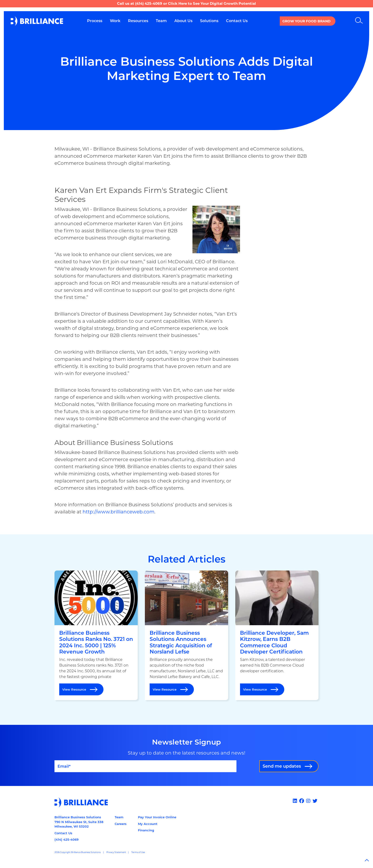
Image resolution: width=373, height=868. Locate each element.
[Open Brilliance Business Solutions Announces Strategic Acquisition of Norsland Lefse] (186, 635)
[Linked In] (296, 801)
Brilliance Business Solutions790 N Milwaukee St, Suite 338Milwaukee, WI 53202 (79, 822)
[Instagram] (309, 801)
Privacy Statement (116, 852)
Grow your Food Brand (307, 21)
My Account (148, 824)
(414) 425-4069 (149, 3)
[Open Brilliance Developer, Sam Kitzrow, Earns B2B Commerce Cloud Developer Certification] (277, 635)
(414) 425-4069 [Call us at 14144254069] (66, 839)
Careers (121, 824)
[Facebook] (302, 801)
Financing (146, 830)
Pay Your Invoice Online (157, 817)
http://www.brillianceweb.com (118, 512)
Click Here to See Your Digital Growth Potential (212, 3)
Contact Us (63, 833)
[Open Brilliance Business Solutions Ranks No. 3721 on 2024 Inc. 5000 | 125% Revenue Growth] (96, 635)
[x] (316, 801)
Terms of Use (138, 852)
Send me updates (282, 766)
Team (119, 817)
